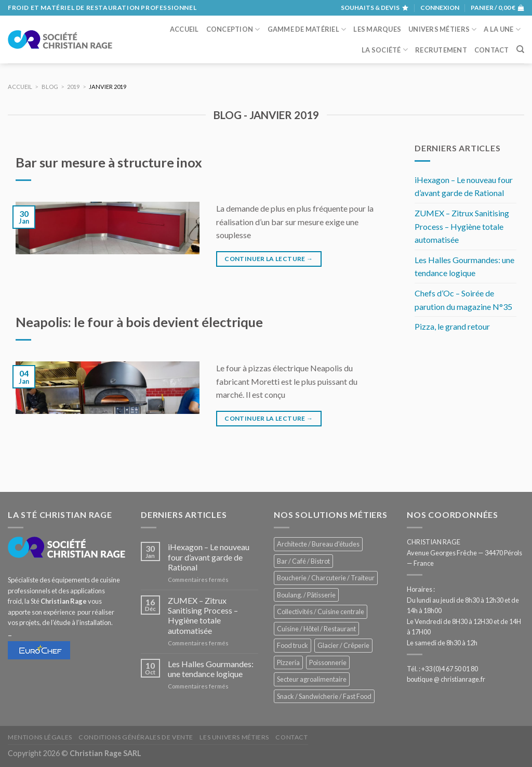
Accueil (184, 29)
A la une (502, 29)
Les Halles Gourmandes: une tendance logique (464, 266)
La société (385, 50)
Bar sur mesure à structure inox (109, 162)
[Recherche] (520, 49)
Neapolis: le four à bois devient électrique (139, 322)
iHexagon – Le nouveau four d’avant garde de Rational (464, 186)
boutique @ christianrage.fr (446, 679)
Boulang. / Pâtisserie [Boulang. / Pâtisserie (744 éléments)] (306, 595)
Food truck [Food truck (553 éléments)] (292, 645)
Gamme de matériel (307, 29)
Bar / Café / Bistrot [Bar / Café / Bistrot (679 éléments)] (303, 561)
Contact (492, 50)
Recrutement (441, 50)
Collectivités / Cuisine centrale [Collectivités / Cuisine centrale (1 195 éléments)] (321, 612)
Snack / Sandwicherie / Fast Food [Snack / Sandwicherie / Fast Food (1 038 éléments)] (324, 696)
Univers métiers (442, 29)
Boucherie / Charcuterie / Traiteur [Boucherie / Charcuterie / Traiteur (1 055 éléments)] (326, 578)
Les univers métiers (234, 737)
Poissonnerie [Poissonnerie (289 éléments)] (328, 662)
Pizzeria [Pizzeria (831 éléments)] (288, 662)
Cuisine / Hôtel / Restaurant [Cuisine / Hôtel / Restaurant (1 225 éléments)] (316, 629)
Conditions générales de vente (136, 737)
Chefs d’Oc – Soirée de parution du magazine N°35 (463, 300)
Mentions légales (40, 737)
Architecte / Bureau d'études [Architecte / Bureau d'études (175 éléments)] (318, 544)
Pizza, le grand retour (452, 326)
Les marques (377, 29)
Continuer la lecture (269, 259)
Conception (233, 29)
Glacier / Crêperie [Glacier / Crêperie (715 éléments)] (343, 645)
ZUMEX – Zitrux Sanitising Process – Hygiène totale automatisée (462, 226)
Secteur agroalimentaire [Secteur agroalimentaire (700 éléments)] (312, 679)
